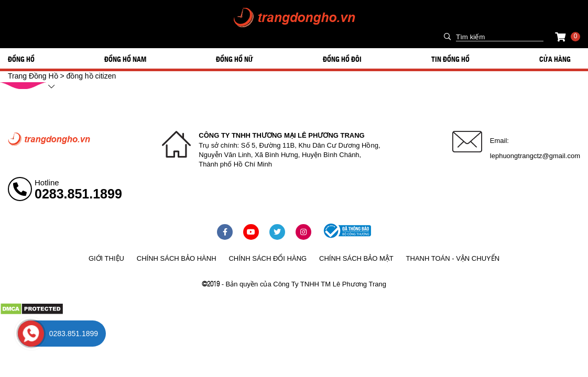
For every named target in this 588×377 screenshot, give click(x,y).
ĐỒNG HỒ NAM (125, 59)
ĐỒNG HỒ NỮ (235, 59)
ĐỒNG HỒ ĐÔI (342, 59)
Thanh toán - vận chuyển (453, 258)
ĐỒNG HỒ (21, 59)
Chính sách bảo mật (356, 258)
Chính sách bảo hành (177, 258)
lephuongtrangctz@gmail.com (535, 156)
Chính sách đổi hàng (268, 258)
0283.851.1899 (78, 194)
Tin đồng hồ (450, 59)
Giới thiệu (106, 258)
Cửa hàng (555, 59)
